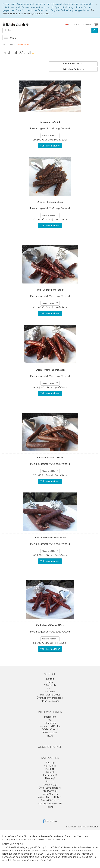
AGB (50, 720)
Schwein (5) (50, 766)
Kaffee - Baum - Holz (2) (50, 797)
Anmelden (88, 25)
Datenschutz (50, 723)
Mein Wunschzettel (50, 695)
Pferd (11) (50, 769)
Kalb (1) (50, 772)
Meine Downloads (50, 701)
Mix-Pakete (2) (50, 791)
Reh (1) (50, 807)
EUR (76, 25)
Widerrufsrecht (50, 729)
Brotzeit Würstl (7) (50, 800)
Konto (50, 688)
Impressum (50, 717)
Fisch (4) (50, 781)
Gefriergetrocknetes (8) (50, 804)
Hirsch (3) (50, 778)
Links (50, 682)
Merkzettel (50, 692)
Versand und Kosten (50, 726)
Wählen (73, 64)
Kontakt (50, 679)
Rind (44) (50, 763)
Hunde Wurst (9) (50, 794)
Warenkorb (50, 685)
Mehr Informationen (50, 146)
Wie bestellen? (50, 733)
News (50, 736)
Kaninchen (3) (50, 775)
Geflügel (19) (50, 785)
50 (73, 69)
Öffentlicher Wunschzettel (50, 698)
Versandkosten (91, 827)
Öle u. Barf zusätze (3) (50, 788)
